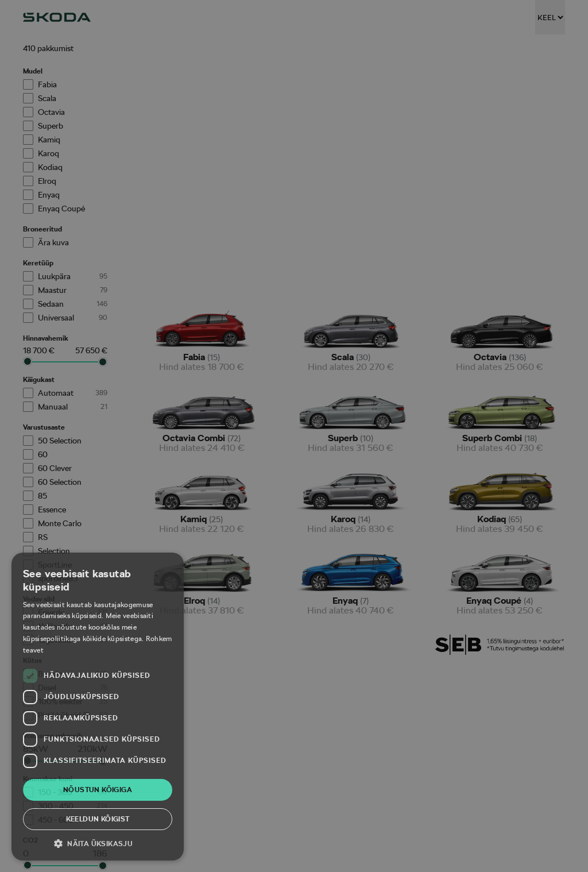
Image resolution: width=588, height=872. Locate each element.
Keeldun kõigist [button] (98, 819)
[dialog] (294, 436)
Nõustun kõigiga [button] (98, 790)
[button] (98, 843)
